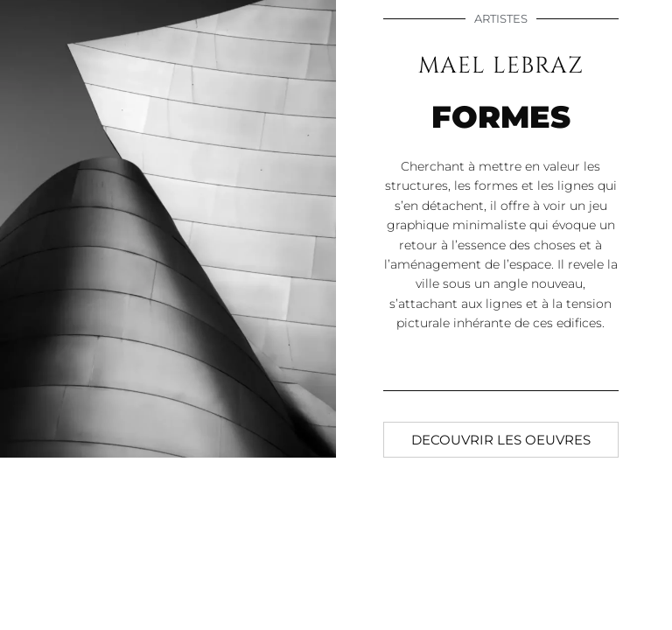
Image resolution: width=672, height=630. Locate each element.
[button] (501, 440)
